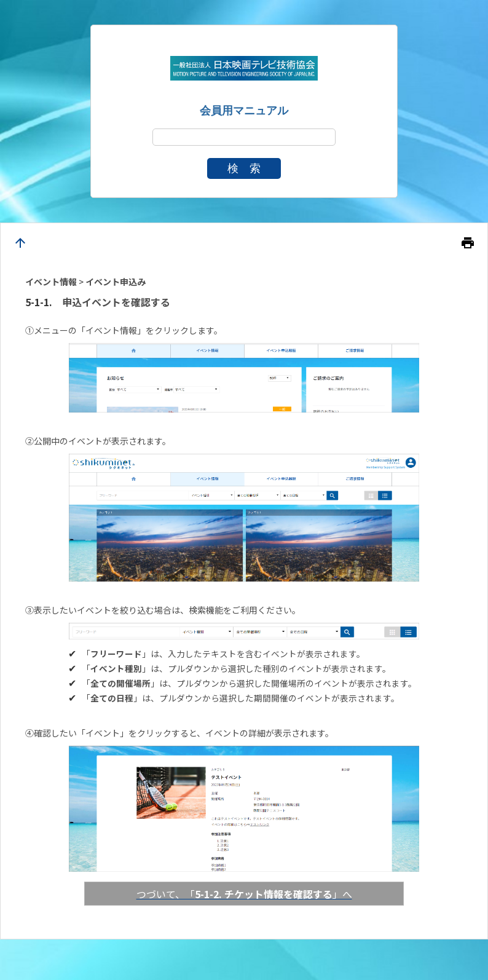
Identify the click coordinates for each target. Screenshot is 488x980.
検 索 (244, 168)
